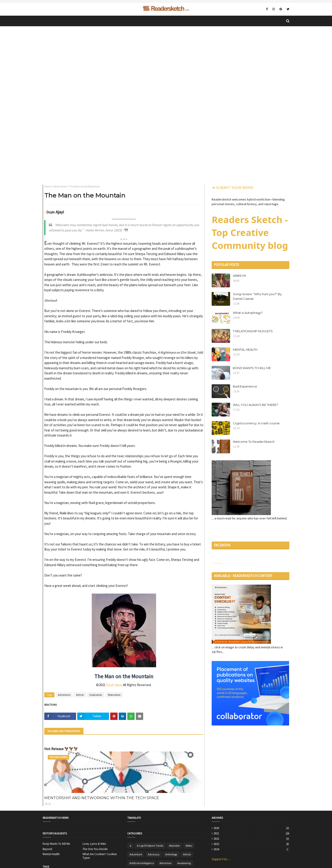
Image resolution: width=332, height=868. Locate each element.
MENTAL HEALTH (245, 350)
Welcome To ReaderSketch (254, 442)
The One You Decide (95, 849)
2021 (251, 833)
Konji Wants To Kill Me (56, 844)
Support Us (219, 859)
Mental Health (51, 854)
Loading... (218, 563)
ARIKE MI (239, 276)
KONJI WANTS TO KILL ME (252, 368)
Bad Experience (245, 386)
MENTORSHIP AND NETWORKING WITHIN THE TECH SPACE (102, 798)
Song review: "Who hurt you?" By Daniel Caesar (257, 296)
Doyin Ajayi (114, 685)
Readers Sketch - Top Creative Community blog (250, 232)
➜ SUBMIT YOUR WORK (233, 188)
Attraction (166, 863)
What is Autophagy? (248, 313)
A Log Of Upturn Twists (150, 846)
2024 (251, 849)
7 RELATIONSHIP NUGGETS (253, 331)
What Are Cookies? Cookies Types (100, 856)
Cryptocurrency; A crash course (256, 423)
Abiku (189, 846)
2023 (251, 844)
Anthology (171, 854)
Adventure (64, 695)
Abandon (174, 846)
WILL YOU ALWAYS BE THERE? (255, 405)
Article (80, 695)
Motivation (61, 186)
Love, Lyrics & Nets (94, 844)
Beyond (47, 849)
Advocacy (154, 854)
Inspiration (96, 695)
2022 (251, 839)
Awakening (184, 863)
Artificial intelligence (142, 863)
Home (48, 186)
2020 (251, 828)
